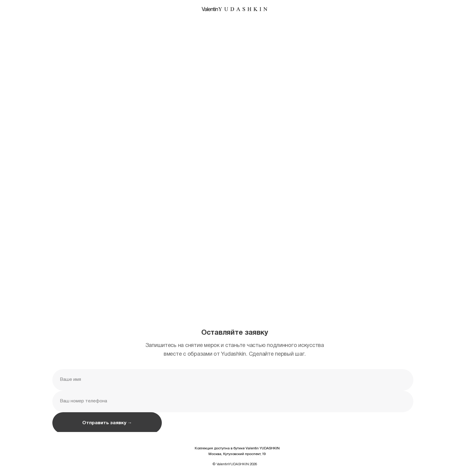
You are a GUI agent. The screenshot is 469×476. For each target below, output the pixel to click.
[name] (233, 380)
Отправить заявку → (107, 423)
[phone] (233, 401)
